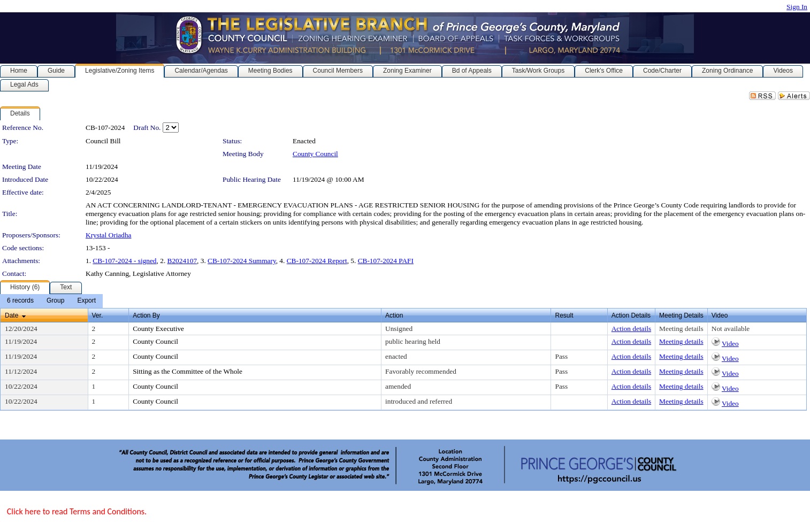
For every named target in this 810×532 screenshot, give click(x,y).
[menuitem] (20, 301)
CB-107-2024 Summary (242, 261)
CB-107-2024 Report (317, 261)
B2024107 (182, 261)
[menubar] (51, 301)
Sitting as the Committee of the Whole (188, 371)
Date (12, 315)
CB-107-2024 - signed (124, 261)
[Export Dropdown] (86, 301)
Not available (731, 329)
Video (730, 344)
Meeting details (681, 329)
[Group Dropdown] (55, 301)
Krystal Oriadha (109, 235)
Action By (146, 315)
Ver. (98, 315)
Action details (631, 329)
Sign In (797, 7)
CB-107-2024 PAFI (386, 261)
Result (564, 315)
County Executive (158, 329)
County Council (315, 154)
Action (394, 315)
